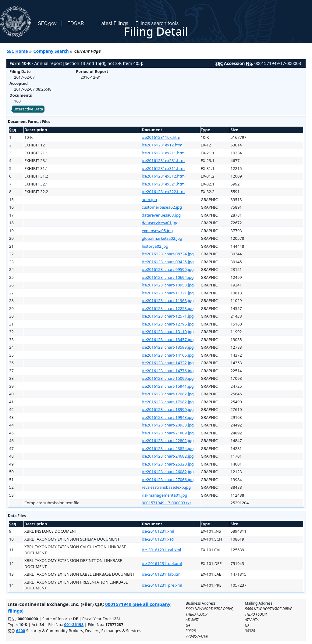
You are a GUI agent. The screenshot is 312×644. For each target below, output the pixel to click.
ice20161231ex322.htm (163, 192)
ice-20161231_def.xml (162, 563)
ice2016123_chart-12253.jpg (168, 308)
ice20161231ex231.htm (163, 160)
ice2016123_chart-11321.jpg (168, 293)
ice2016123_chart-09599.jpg (168, 269)
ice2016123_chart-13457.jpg (168, 340)
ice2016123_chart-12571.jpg (168, 316)
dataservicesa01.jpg (160, 223)
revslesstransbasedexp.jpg (166, 487)
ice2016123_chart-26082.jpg (168, 472)
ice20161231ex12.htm (162, 145)
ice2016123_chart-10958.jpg (168, 285)
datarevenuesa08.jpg (161, 215)
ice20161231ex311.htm (163, 168)
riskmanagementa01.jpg (164, 495)
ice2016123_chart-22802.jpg (168, 441)
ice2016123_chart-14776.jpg (168, 371)
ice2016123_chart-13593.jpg (168, 347)
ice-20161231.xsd (158, 539)
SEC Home (17, 51)
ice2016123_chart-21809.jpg (168, 433)
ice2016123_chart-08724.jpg (168, 254)
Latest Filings (113, 23)
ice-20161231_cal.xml (161, 550)
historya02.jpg (155, 246)
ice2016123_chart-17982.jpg (168, 402)
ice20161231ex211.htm (163, 153)
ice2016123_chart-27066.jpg (168, 480)
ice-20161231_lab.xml (162, 574)
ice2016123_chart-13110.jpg (168, 332)
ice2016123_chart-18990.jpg (168, 409)
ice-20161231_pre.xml (162, 585)
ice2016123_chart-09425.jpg (168, 262)
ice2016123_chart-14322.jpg (168, 363)
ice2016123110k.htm (161, 137)
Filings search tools (157, 23)
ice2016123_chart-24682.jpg (168, 456)
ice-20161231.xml (158, 531)
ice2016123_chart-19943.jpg (168, 417)
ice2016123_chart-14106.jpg (168, 355)
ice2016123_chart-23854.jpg (168, 448)
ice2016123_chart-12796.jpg (168, 324)
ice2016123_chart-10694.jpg (168, 277)
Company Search (51, 51)
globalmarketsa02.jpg (162, 238)
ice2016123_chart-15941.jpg (168, 386)
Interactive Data (28, 109)
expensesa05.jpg (157, 231)
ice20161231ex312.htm (163, 176)
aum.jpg (149, 200)
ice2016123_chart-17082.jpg (168, 394)
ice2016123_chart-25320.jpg (168, 464)
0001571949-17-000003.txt (166, 503)
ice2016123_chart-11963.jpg (168, 300)
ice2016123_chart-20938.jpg (168, 425)
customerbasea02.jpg (162, 207)
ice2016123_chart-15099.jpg (168, 378)
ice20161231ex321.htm (163, 184)
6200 (21, 631)
